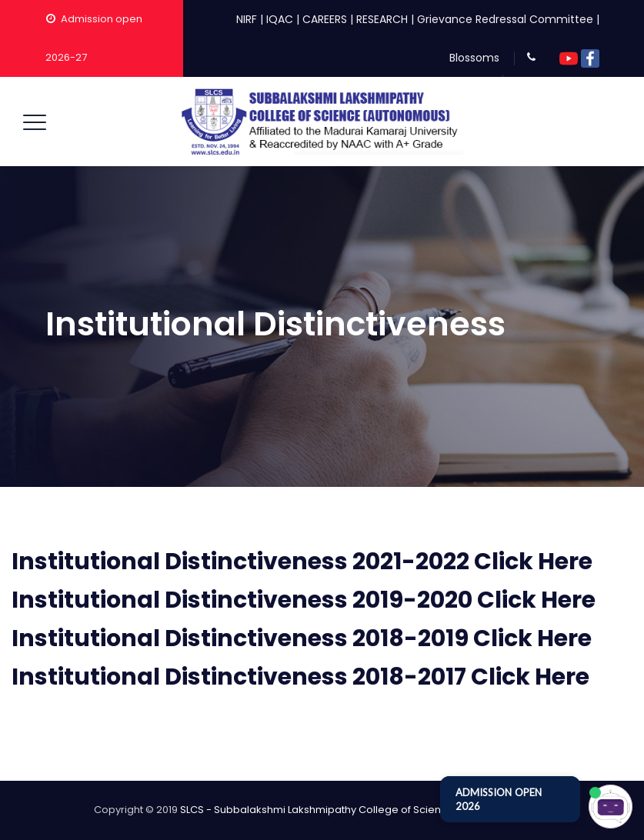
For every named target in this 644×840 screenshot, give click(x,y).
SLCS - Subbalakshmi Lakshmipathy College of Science (317, 810)
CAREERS (325, 19)
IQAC (280, 19)
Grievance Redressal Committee (505, 19)
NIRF (247, 19)
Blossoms (474, 58)
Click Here (533, 562)
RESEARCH (382, 19)
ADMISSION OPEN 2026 (499, 799)
